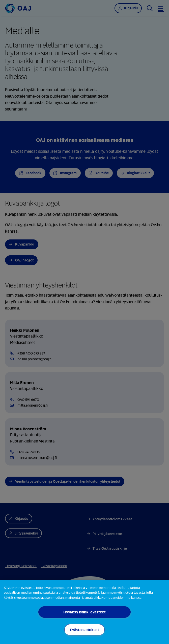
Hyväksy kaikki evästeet (84, 612)
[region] (84, 612)
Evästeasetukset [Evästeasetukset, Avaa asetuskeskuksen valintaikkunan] (84, 630)
